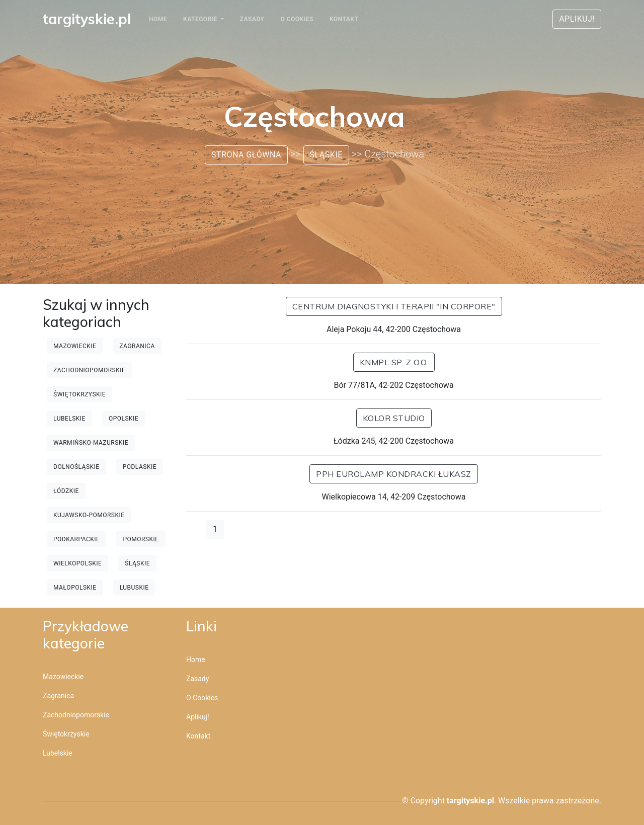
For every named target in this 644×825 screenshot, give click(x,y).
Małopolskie (75, 588)
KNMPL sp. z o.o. (394, 362)
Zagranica (137, 346)
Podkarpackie (76, 539)
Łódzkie (66, 491)
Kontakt (344, 19)
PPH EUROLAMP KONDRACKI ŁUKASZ (394, 474)
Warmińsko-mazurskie (91, 443)
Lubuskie (134, 588)
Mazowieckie (75, 346)
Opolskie (124, 419)
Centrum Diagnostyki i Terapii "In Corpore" (394, 306)
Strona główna (246, 155)
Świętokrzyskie (79, 394)
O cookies (297, 19)
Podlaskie (140, 467)
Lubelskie (69, 419)
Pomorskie (141, 539)
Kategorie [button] (201, 19)
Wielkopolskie (77, 563)
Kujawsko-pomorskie (89, 515)
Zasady (252, 19)
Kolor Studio (394, 418)
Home (158, 19)
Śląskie (326, 155)
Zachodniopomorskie (89, 370)
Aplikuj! (577, 19)
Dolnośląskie (76, 467)
